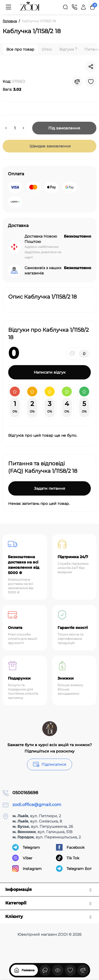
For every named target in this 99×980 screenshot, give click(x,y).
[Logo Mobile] (30, 7)
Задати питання (50, 488)
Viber (22, 858)
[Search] (65, 7)
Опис (47, 49)
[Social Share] (91, 67)
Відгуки (68, 49)
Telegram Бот (74, 869)
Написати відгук (50, 372)
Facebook (70, 847)
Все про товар (20, 49)
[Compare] (77, 82)
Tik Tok (68, 858)
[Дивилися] (45, 970)
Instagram (27, 869)
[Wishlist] (91, 82)
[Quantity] (15, 128)
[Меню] (8, 7)
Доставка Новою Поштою (41, 239)
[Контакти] (74, 7)
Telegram (26, 847)
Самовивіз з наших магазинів (43, 270)
